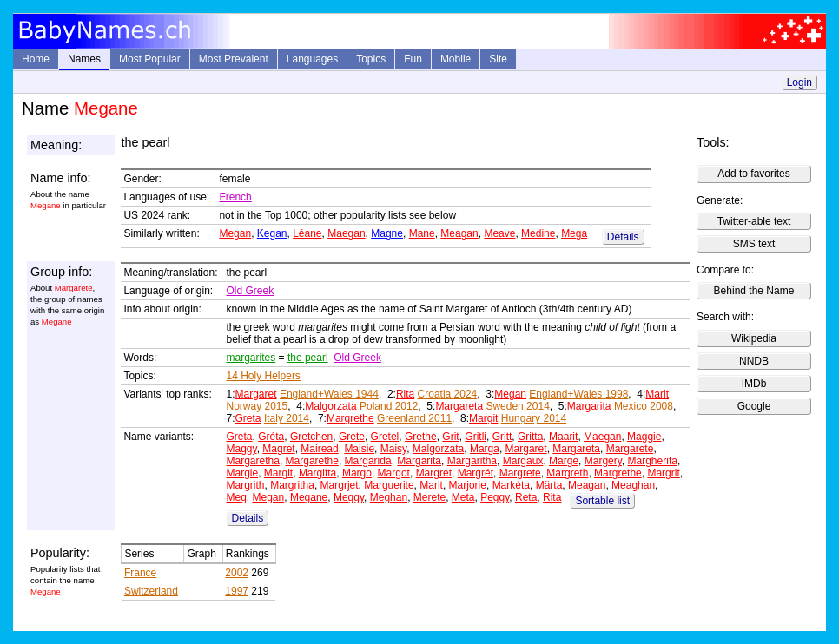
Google (754, 406)
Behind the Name (754, 291)
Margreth (567, 473)
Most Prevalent (234, 59)
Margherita (653, 461)
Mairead (319, 449)
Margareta (459, 406)
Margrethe (350, 418)
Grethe (421, 437)
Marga (485, 449)
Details (623, 237)
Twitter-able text (754, 221)
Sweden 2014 (517, 406)
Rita (405, 394)
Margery (603, 461)
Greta (248, 418)
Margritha (292, 485)
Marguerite (389, 485)
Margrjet (340, 485)
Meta (463, 497)
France (140, 573)
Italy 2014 (287, 418)
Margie (243, 473)
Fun (413, 59)
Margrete (520, 473)
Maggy (242, 449)
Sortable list (602, 501)
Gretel (385, 437)
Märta (549, 485)
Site (498, 59)
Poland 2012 (389, 406)
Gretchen (311, 437)
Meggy (349, 497)
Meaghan (633, 485)
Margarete (74, 288)
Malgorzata (330, 406)
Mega (574, 233)
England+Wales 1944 (329, 394)
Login (799, 82)
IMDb (754, 384)
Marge (564, 461)
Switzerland (151, 591)
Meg (237, 497)
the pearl (308, 358)
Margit (483, 418)
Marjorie (468, 485)
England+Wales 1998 (578, 394)
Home (36, 59)
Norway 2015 (258, 406)
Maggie (644, 437)
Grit (450, 437)
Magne (387, 233)
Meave (499, 233)
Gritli (476, 437)
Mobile (456, 59)
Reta (526, 497)
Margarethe (312, 461)
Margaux (523, 461)
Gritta (530, 437)
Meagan (459, 233)
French (235, 197)
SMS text (754, 244)
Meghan (389, 497)
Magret (278, 449)
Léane (307, 233)
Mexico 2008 (644, 406)
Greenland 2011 (414, 418)
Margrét (476, 473)
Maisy (393, 449)
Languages (312, 59)
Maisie (359, 449)
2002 (237, 573)
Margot (394, 473)
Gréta (271, 437)
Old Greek (251, 291)
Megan (235, 233)
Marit (657, 394)
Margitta (317, 473)
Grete (352, 437)
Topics (371, 59)
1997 (237, 591)
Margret (434, 473)
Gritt (502, 437)
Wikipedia (754, 338)
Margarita (589, 406)
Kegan (272, 233)
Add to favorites (753, 174)
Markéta (511, 485)
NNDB (754, 361)
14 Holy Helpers (264, 376)
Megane (309, 497)
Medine (538, 233)
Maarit (563, 437)
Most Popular (150, 59)
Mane (422, 233)
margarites (251, 358)
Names (84, 59)
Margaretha (253, 461)
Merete (429, 497)
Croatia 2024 (448, 394)
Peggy (495, 497)
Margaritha (472, 461)
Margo (357, 473)
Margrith (246, 485)
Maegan (346, 233)
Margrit (663, 473)
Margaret (256, 394)
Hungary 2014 (534, 418)
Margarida (368, 461)
